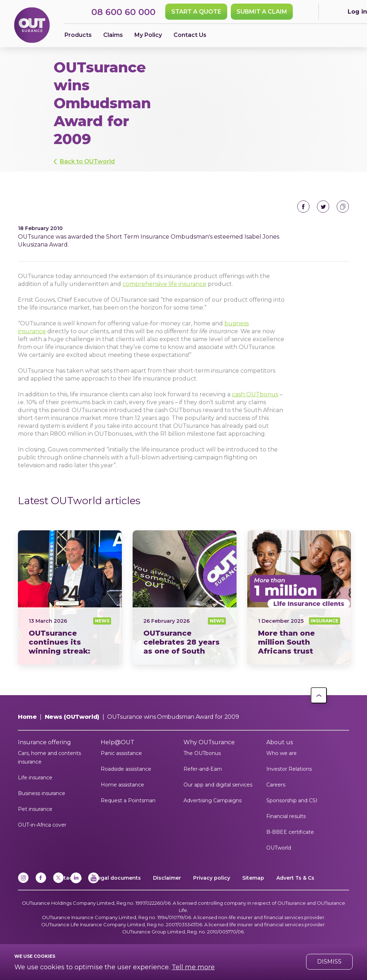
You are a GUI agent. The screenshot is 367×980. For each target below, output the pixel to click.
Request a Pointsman (128, 800)
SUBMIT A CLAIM (262, 12)
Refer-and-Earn (203, 769)
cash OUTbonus (255, 394)
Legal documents (118, 878)
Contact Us (190, 35)
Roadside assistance (126, 769)
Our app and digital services (218, 785)
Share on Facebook (303, 207)
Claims (113, 35)
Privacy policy (212, 878)
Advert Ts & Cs (295, 878)
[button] (319, 695)
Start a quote (196, 12)
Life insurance (35, 778)
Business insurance (42, 793)
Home (27, 717)
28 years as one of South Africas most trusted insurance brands (185, 597)
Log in (357, 12)
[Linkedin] (76, 882)
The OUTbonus (202, 753)
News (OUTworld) (72, 717)
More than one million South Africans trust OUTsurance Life (299, 597)
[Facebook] (41, 882)
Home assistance (122, 785)
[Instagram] (23, 882)
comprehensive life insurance (165, 284)
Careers (276, 785)
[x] (58, 882)
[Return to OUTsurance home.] (32, 26)
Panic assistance (121, 753)
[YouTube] (94, 882)
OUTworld (279, 848)
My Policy (148, 35)
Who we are (282, 753)
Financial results (286, 816)
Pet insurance (35, 809)
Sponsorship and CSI (292, 800)
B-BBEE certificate (290, 832)
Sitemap (253, 878)
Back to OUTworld (87, 161)
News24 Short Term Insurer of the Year (70, 597)
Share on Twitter (323, 207)
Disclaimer (167, 878)
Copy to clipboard (343, 207)
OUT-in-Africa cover (42, 825)
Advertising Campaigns (213, 800)
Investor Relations (289, 769)
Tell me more (193, 967)
